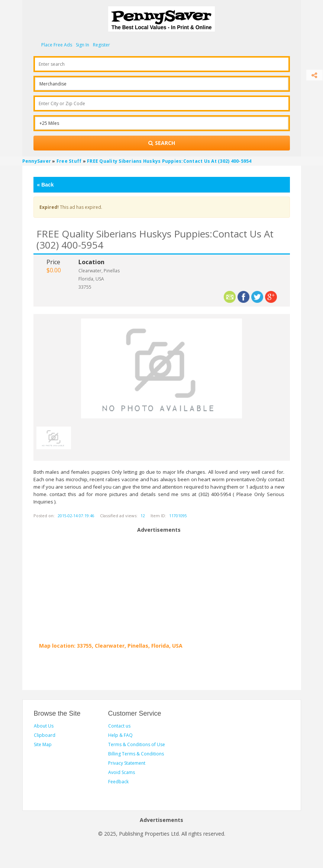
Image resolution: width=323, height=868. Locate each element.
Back (46, 185)
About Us (44, 726)
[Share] (314, 75)
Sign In (83, 45)
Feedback (118, 782)
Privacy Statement (127, 763)
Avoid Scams (122, 772)
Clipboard (45, 735)
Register (101, 45)
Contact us (119, 726)
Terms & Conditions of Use (137, 744)
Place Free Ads (57, 45)
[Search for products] (162, 143)
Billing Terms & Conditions (136, 754)
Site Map (43, 744)
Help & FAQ (120, 735)
